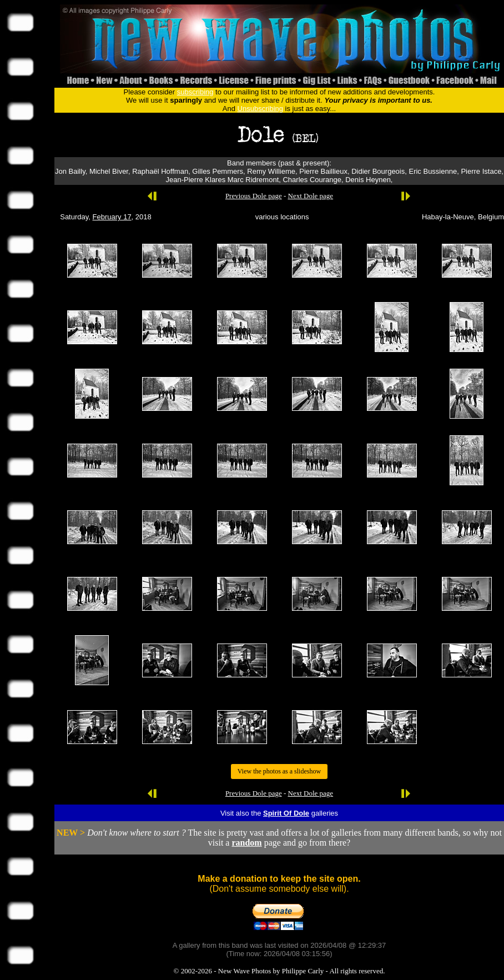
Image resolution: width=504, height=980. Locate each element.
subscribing (195, 92)
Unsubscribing (260, 109)
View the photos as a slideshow (279, 771)
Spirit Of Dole (286, 813)
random (246, 843)
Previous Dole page (254, 196)
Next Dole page (311, 196)
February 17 (112, 217)
